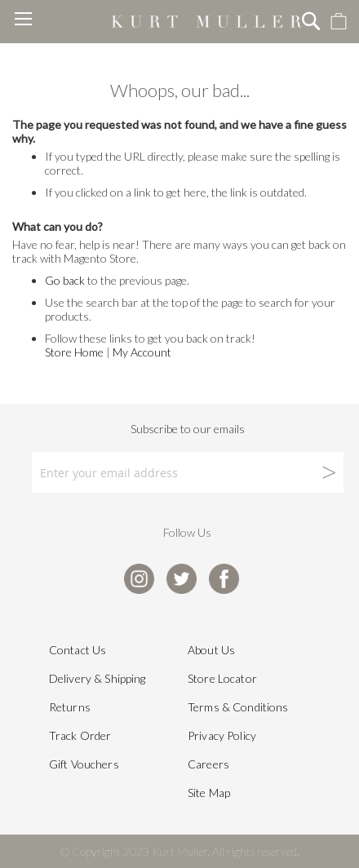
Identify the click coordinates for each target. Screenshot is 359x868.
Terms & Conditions (238, 707)
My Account (142, 352)
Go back (65, 280)
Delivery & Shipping (98, 678)
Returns (70, 707)
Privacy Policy (222, 735)
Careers (208, 764)
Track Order (80, 735)
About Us (211, 650)
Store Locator (222, 678)
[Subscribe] (282, 472)
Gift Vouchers (84, 764)
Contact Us (78, 650)
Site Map (209, 793)
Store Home (74, 352)
